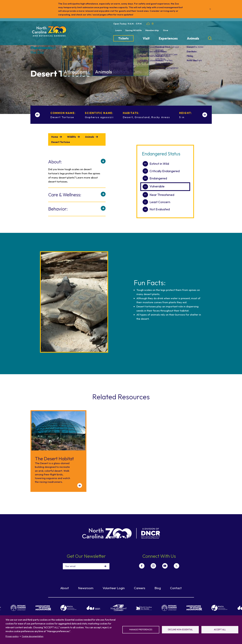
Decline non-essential (180, 630)
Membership (152, 30)
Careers (140, 588)
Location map (153, 24)
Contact (176, 588)
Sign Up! (105, 566)
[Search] (210, 38)
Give (166, 30)
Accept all (220, 630)
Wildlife (72, 137)
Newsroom (86, 588)
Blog (158, 588)
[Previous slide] (37, 115)
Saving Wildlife (134, 30)
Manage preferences (141, 630)
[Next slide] (205, 115)
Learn (118, 30)
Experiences (168, 38)
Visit (146, 38)
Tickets (123, 38)
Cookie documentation (33, 636)
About (65, 588)
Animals (193, 38)
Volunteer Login (114, 588)
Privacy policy (12, 636)
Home (55, 137)
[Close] (210, 9)
